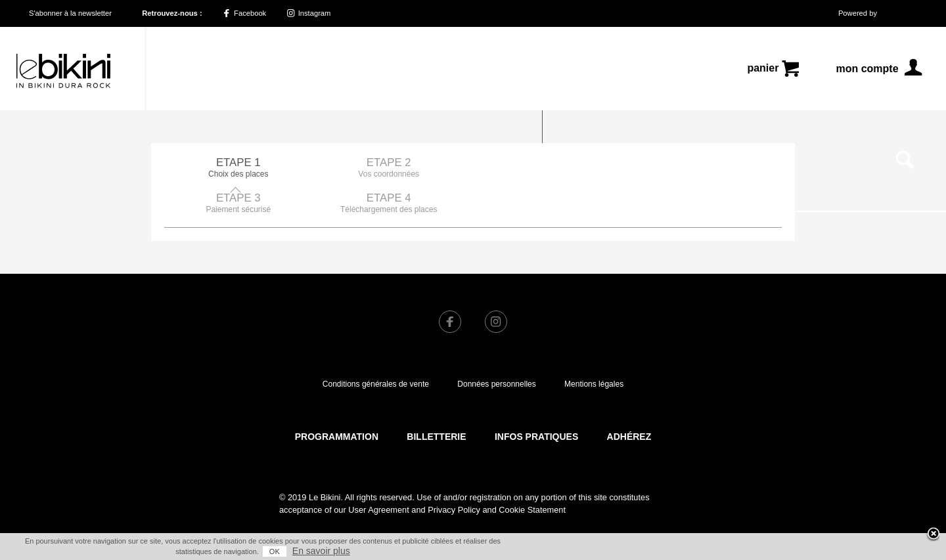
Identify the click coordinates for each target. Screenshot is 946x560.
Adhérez (629, 401)
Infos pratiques (536, 401)
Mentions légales (594, 349)
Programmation (337, 401)
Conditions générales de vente (376, 349)
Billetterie (436, 401)
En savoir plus (321, 551)
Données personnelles (496, 349)
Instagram (309, 13)
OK (275, 551)
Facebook (244, 13)
